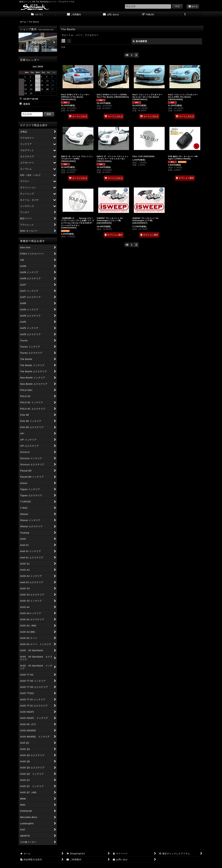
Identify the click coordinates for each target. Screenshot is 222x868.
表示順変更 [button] (140, 41)
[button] (185, 15)
